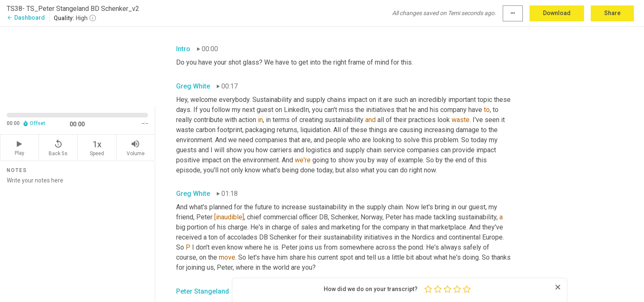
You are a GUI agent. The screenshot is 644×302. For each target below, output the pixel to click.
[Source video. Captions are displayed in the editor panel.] (78, 66)
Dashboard (26, 18)
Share (612, 13)
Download (557, 13)
